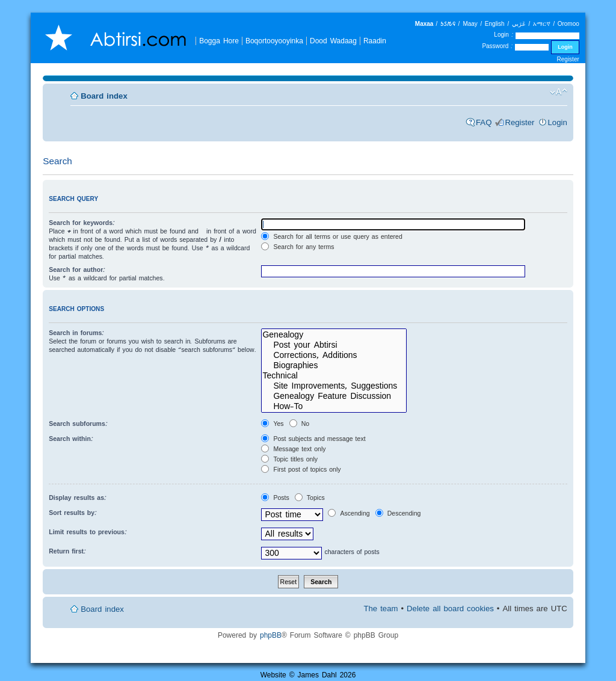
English (495, 24)
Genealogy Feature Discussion (334, 396)
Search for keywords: (82, 223)
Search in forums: (76, 333)
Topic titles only (289, 459)
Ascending (349, 513)
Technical (334, 376)
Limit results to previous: (88, 532)
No (299, 424)
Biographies (334, 365)
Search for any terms (297, 247)
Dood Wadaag (333, 41)
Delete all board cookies (450, 609)
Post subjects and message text (313, 439)
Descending (398, 513)
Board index (104, 96)
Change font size (559, 92)
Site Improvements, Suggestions (334, 386)
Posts (275, 498)
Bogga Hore (219, 41)
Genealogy (334, 335)
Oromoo (568, 24)
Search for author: (77, 270)
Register (568, 59)
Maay (470, 24)
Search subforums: (78, 424)
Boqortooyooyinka (274, 41)
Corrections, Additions (334, 355)
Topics (310, 498)
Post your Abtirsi (334, 345)
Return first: (67, 551)
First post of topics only (301, 469)
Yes (272, 424)
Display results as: (78, 498)
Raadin (375, 41)
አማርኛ (542, 24)
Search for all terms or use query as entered (331, 236)
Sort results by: (73, 513)
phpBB (271, 635)
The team (380, 609)
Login (558, 122)
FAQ (484, 122)
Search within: (71, 439)
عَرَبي (519, 24)
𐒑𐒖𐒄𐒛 (448, 24)
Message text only (293, 449)
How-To (334, 406)
